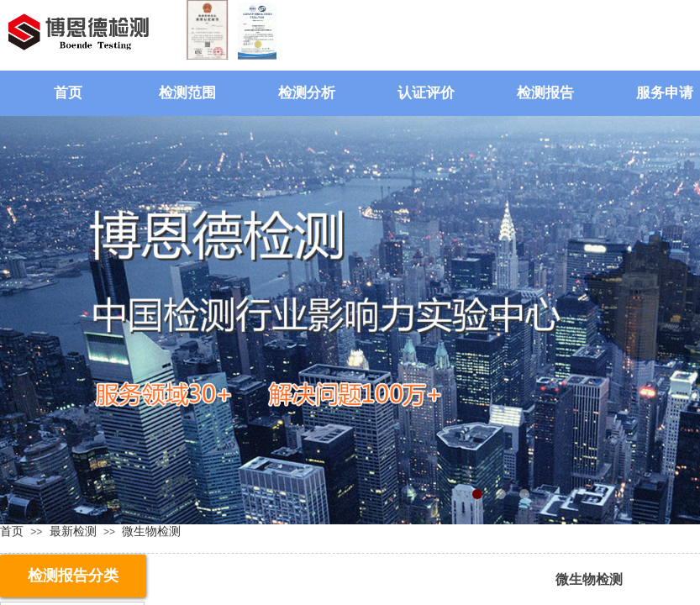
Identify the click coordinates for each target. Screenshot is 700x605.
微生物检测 (151, 531)
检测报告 (545, 93)
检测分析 (307, 93)
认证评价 (426, 93)
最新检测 (73, 531)
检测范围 (187, 93)
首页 (68, 93)
